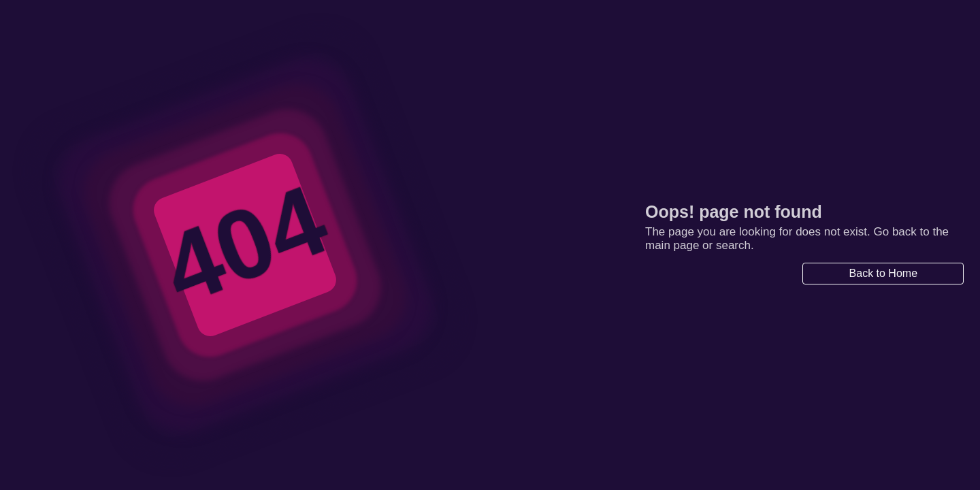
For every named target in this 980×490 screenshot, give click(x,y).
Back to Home (883, 273)
